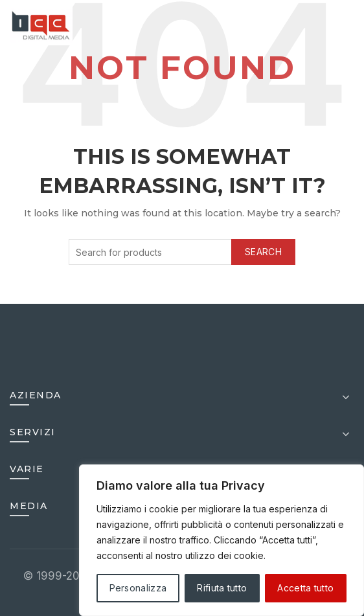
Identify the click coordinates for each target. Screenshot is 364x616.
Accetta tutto (305, 588)
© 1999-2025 (60, 576)
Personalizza (138, 588)
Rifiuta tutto (222, 588)
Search (263, 252)
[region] (222, 540)
